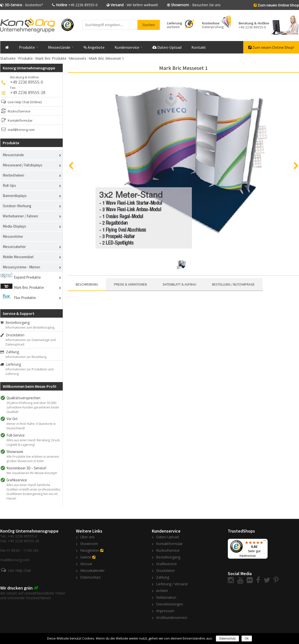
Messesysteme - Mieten (21, 267)
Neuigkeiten (90, 550)
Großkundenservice (172, 618)
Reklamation (166, 597)
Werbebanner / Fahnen (20, 216)
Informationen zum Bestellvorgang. (30, 327)
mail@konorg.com (21, 130)
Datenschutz (90, 577)
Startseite (8, 58)
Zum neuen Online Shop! (271, 47)
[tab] (87, 285)
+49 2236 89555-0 (77, 5)
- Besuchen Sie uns (196, 5)
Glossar (86, 564)
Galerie (86, 557)
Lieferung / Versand (172, 584)
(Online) (36, 102)
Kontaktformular (20, 120)
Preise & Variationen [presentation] (130, 284)
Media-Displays (14, 226)
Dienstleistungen (170, 604)
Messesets (78, 58)
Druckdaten (12, 335)
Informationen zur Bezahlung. (26, 357)
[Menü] (265, 542)
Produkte (29, 47)
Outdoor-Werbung (17, 206)
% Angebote (94, 47)
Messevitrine (13, 236)
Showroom (89, 544)
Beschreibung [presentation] (87, 284)
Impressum (165, 611)
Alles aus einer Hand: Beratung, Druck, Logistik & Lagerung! (33, 442)
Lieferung (11, 364)
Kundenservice (128, 47)
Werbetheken (13, 175)
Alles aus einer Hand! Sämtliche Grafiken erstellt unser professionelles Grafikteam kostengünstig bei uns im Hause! (33, 492)
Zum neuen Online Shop (278, 5)
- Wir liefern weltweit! (134, 5)
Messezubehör (14, 247)
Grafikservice (166, 564)
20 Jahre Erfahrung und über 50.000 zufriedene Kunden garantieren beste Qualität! (33, 407)
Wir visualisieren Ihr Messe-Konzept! (32, 473)
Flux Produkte (25, 298)
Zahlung (10, 352)
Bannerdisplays (15, 196)
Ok (247, 639)
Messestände (61, 47)
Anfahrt (162, 591)
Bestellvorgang (15, 322)
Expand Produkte (27, 277)
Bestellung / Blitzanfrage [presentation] (233, 284)
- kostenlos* (24, 5)
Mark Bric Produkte (51, 58)
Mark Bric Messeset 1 (106, 58)
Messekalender (92, 570)
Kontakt (199, 47)
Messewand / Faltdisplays (23, 165)
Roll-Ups (9, 185)
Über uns (87, 537)
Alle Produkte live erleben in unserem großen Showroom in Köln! (33, 459)
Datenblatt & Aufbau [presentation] (179, 284)
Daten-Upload (167, 47)
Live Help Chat (18, 102)
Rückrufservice (19, 111)
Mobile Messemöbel (18, 257)
